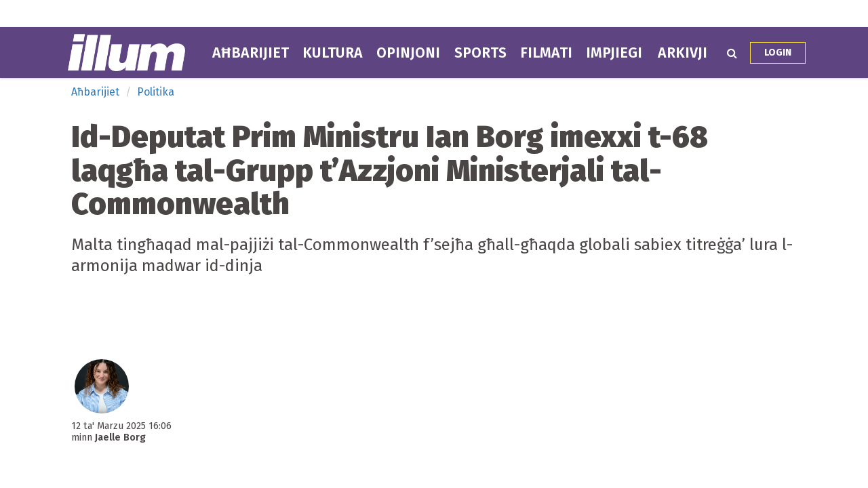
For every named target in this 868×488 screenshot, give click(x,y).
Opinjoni (408, 53)
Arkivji (683, 53)
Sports (480, 53)
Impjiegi (614, 53)
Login (778, 53)
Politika (156, 92)
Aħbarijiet (251, 53)
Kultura (333, 53)
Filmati (546, 53)
